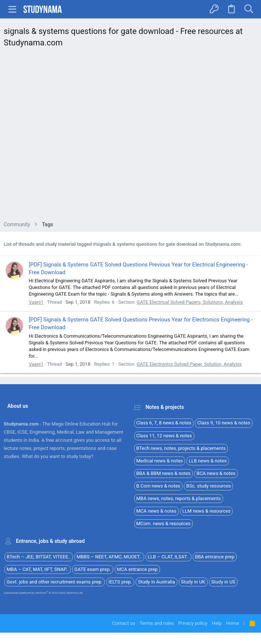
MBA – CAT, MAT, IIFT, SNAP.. (38, 569)
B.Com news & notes (159, 486)
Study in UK (193, 582)
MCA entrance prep (137, 569)
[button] (13, 9)
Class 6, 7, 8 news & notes (164, 423)
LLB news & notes (208, 461)
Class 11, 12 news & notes (164, 436)
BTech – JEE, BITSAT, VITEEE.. (39, 557)
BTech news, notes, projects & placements (181, 448)
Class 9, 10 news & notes (224, 423)
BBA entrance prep (215, 557)
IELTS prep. (120, 582)
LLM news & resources (207, 511)
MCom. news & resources (164, 524)
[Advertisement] (130, 136)
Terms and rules (157, 623)
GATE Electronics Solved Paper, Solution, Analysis (189, 364)
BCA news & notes (216, 473)
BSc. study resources (208, 486)
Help (217, 623)
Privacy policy (193, 623)
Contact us (124, 623)
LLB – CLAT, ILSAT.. (168, 557)
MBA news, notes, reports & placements (179, 498)
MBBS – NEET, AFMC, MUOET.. (109, 557)
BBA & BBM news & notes (164, 473)
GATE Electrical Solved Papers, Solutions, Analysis (190, 302)
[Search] (249, 9)
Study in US (223, 582)
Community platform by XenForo (43, 593)
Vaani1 (36, 302)
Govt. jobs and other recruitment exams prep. (55, 582)
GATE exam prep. (93, 569)
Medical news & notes (160, 461)
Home (232, 623)
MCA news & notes (156, 511)
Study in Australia (156, 582)
